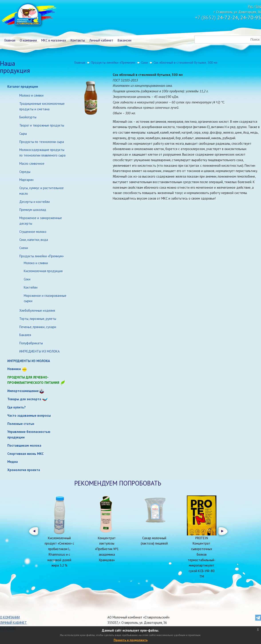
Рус (251, 6)
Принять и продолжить (131, 640)
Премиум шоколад (33, 210)
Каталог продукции (23, 86)
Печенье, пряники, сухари (38, 327)
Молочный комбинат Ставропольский (29, 16)
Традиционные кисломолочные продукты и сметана (42, 106)
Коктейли (31, 287)
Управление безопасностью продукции (29, 434)
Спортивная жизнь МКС (26, 454)
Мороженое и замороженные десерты (41, 221)
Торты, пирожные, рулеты (38, 319)
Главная (10, 40)
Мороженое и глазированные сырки (45, 298)
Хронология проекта (24, 470)
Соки (27, 279)
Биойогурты (28, 117)
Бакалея (25, 335)
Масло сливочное (32, 163)
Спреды (25, 172)
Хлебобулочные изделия (37, 310)
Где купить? (17, 407)
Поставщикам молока (24, 445)
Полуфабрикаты (31, 343)
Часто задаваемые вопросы (29, 415)
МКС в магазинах (54, 40)
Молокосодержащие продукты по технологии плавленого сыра (42, 153)
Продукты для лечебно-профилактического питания (36, 380)
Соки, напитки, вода (34, 240)
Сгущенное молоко (33, 232)
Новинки (14, 369)
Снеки (24, 248)
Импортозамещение (23, 391)
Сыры (23, 134)
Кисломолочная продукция (43, 271)
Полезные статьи (21, 424)
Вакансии (125, 40)
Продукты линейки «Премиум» (42, 256)
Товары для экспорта (24, 399)
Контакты (78, 40)
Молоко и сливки (31, 95)
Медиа (13, 462)
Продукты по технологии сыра (42, 142)
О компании (28, 40)
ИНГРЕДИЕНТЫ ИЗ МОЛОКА (40, 351)
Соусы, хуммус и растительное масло (42, 191)
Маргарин (26, 180)
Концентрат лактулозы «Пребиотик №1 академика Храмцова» (107, 549)
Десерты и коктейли (35, 202)
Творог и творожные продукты (42, 125)
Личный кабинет (101, 40)
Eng (258, 6)
